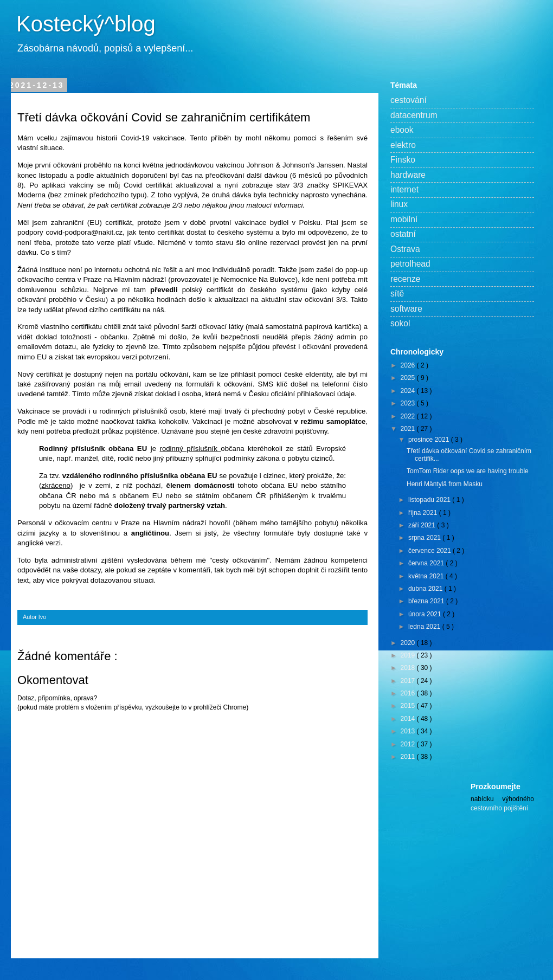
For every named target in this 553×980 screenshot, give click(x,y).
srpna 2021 (425, 538)
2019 (409, 655)
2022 (409, 416)
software (406, 309)
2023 (409, 403)
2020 (409, 643)
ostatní (403, 234)
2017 (409, 681)
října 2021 (424, 513)
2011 (409, 757)
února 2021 (426, 614)
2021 (409, 429)
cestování (409, 100)
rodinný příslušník (191, 449)
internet (404, 189)
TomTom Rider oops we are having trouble (468, 471)
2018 (409, 668)
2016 (409, 693)
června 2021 (427, 563)
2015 (409, 706)
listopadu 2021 (430, 500)
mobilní (404, 219)
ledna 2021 (425, 627)
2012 (409, 744)
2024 (409, 391)
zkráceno (56, 485)
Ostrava (405, 249)
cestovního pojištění (499, 808)
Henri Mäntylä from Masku (445, 484)
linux (399, 204)
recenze (405, 279)
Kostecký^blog (86, 24)
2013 (409, 731)
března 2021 (427, 601)
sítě (397, 294)
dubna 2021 (426, 589)
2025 (409, 378)
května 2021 (427, 576)
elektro (403, 145)
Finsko (403, 160)
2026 (409, 365)
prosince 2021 (430, 440)
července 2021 (430, 551)
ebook (402, 130)
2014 (409, 719)
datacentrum (414, 115)
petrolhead (410, 264)
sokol (400, 323)
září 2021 (423, 525)
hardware (408, 175)
